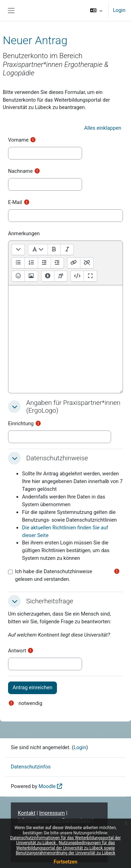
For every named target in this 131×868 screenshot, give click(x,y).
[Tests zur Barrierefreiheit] (48, 276)
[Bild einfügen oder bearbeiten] (31, 276)
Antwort (17, 651)
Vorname (18, 140)
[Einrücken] (57, 263)
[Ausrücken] (44, 263)
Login (119, 10)
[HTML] (77, 276)
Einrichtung (21, 423)
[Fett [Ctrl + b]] (54, 250)
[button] (96, 11)
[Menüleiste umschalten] (18, 250)
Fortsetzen (66, 862)
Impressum (52, 813)
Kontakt (27, 813)
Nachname (20, 171)
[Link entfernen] (86, 263)
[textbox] (65, 339)
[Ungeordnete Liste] (18, 263)
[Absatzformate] (38, 250)
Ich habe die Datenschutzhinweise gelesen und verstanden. (54, 575)
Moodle (47, 786)
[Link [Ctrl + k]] (74, 263)
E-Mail (15, 202)
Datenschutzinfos (31, 767)
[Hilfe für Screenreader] (61, 276)
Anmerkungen (24, 233)
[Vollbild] (90, 276)
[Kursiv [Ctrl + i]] (67, 250)
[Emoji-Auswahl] (18, 276)
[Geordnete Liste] (31, 263)
